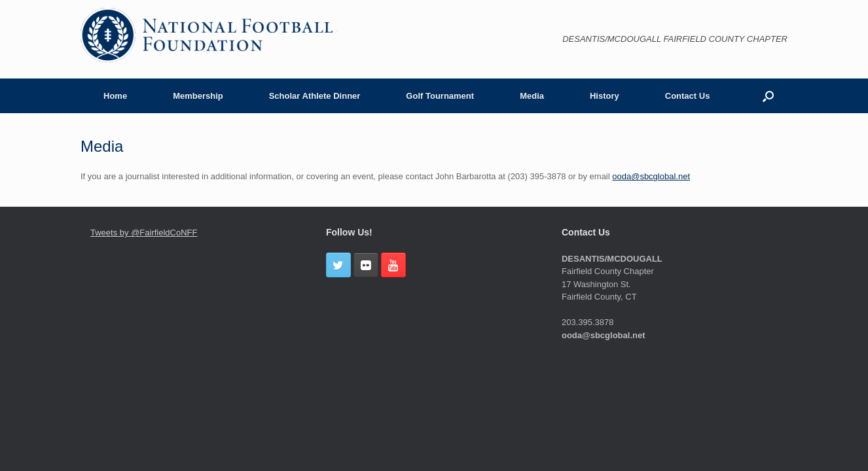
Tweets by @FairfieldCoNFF (144, 233)
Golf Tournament (440, 96)
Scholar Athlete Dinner (315, 96)
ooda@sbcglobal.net (651, 176)
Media (532, 96)
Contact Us (688, 96)
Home (115, 96)
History (605, 96)
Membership (198, 96)
